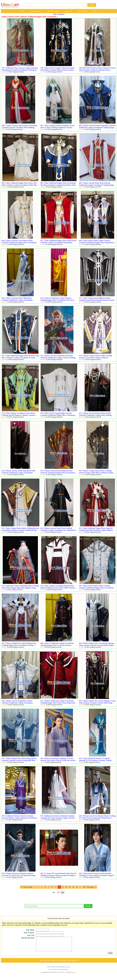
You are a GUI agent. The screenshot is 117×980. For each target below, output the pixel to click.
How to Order (82, 11)
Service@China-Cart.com (63, 970)
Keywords (75, 963)
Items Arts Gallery (46, 963)
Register (62, 14)
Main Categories (35, 11)
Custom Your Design (53, 11)
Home (22, 11)
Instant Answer (67, 963)
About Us (55, 963)
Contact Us (68, 11)
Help (60, 963)
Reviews (95, 11)
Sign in (56, 14)
